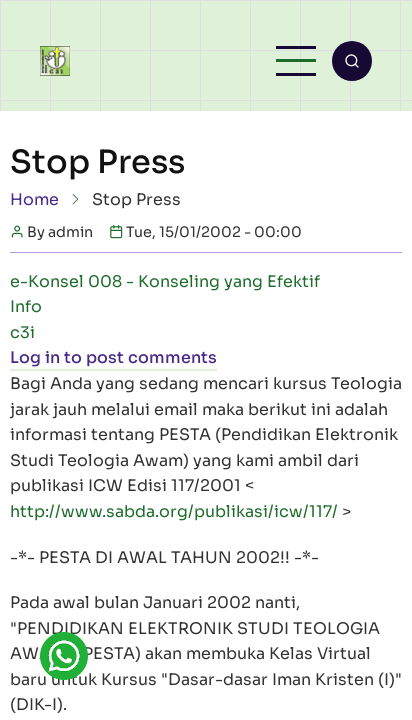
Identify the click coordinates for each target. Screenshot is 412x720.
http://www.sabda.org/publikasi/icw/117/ (174, 511)
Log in (35, 357)
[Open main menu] (296, 61)
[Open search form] (352, 61)
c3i (22, 332)
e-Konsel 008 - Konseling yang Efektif (165, 281)
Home (34, 199)
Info (26, 306)
